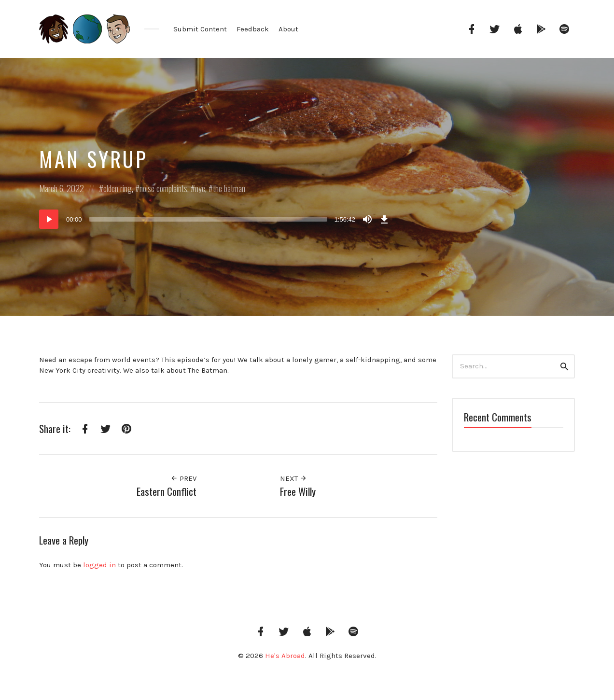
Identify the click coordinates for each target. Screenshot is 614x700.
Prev (183, 478)
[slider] (208, 219)
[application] (215, 219)
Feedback (253, 29)
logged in (99, 565)
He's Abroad (285, 656)
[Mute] (367, 219)
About (288, 29)
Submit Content (200, 29)
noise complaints (163, 188)
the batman (229, 188)
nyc (200, 188)
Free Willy (298, 491)
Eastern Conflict (167, 491)
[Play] (49, 219)
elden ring (118, 188)
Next (293, 478)
